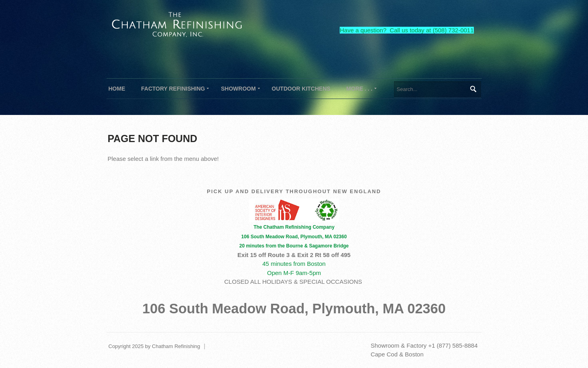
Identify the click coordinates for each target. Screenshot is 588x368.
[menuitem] (173, 89)
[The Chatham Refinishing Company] (177, 23)
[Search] (438, 89)
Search (473, 89)
